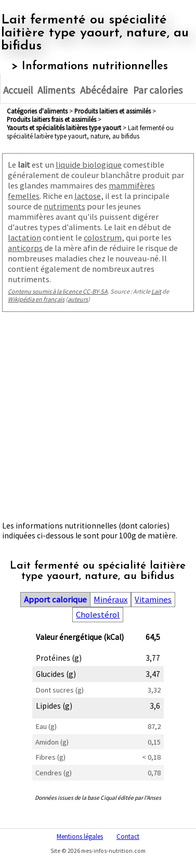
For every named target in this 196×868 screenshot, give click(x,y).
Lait (156, 291)
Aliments (56, 90)
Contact (128, 836)
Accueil (18, 90)
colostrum (103, 237)
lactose (88, 196)
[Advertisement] (97, 419)
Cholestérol (98, 615)
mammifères (132, 185)
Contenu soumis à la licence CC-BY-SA (58, 291)
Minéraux (110, 600)
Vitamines (153, 600)
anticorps (25, 248)
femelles (24, 196)
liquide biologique (89, 165)
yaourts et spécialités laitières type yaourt (64, 128)
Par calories (158, 90)
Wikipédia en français (36, 299)
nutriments (64, 206)
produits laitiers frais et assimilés (51, 119)
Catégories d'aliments (37, 111)
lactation (24, 237)
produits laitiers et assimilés (113, 111)
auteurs (78, 299)
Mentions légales (80, 836)
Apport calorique (55, 600)
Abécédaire (104, 90)
